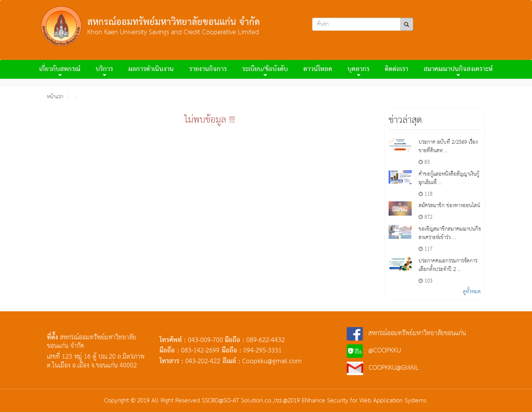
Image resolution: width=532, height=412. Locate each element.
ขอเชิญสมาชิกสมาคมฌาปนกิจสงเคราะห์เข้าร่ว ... (450, 233)
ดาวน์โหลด (318, 69)
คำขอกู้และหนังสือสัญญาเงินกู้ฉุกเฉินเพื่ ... (449, 178)
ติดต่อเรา (397, 69)
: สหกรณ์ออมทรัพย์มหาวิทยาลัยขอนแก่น (406, 333)
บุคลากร (358, 71)
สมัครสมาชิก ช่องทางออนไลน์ (449, 206)
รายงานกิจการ (208, 69)
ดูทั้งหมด (472, 292)
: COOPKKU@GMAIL (383, 368)
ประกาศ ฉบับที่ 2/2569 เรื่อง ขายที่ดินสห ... (448, 146)
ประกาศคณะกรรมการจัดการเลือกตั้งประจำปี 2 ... (448, 265)
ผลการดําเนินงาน (151, 69)
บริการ (104, 71)
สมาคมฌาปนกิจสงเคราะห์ (458, 71)
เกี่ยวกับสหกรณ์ (60, 71)
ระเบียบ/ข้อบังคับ (265, 71)
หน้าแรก (55, 97)
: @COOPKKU (374, 351)
